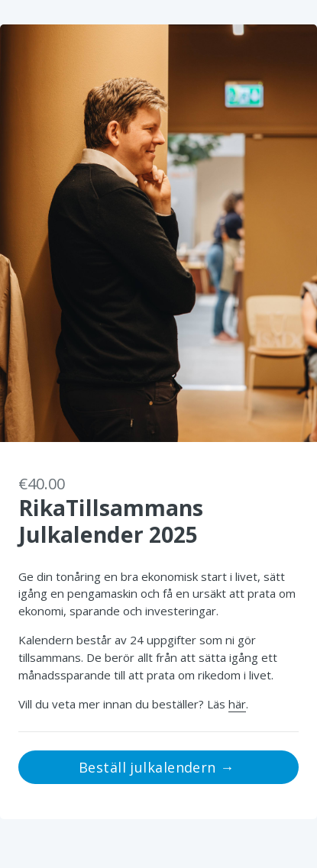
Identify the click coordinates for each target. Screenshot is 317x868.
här (237, 704)
